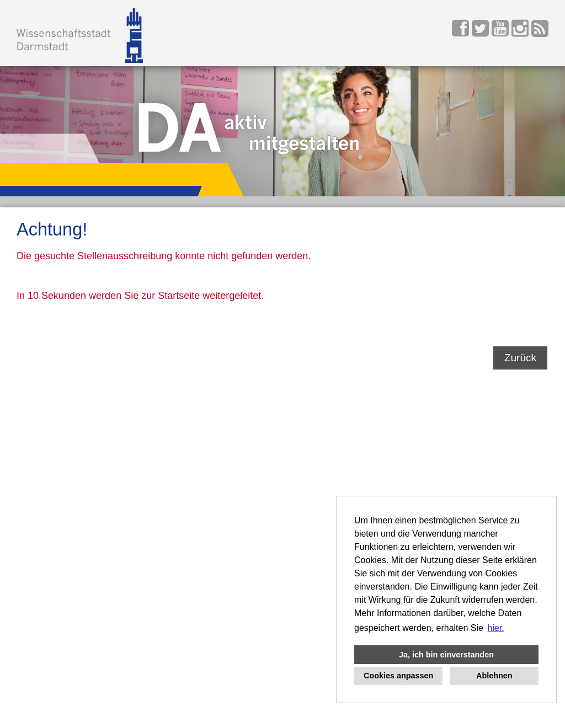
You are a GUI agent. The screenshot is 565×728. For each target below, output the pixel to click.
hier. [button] (496, 628)
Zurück (520, 358)
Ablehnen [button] (494, 676)
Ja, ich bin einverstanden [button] (446, 655)
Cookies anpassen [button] (398, 676)
